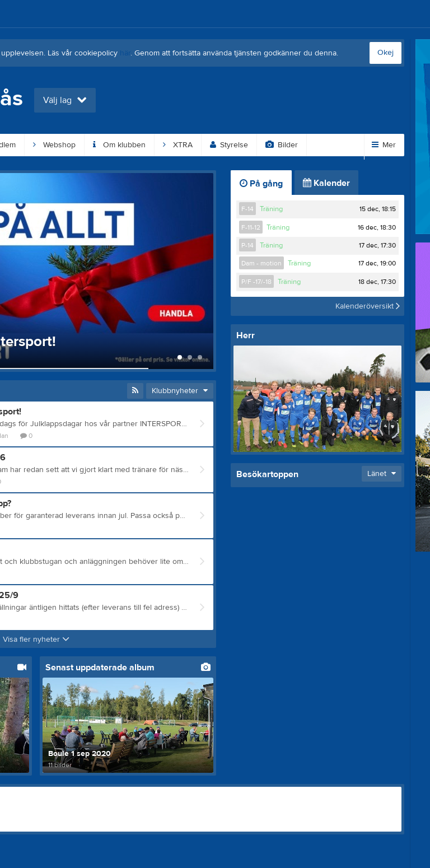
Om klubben (119, 145)
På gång (261, 184)
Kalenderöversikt (368, 306)
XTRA (178, 145)
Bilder (282, 145)
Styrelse (229, 145)
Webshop (54, 145)
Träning (271, 209)
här (125, 53)
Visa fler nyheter (36, 640)
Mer (384, 145)
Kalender (326, 183)
